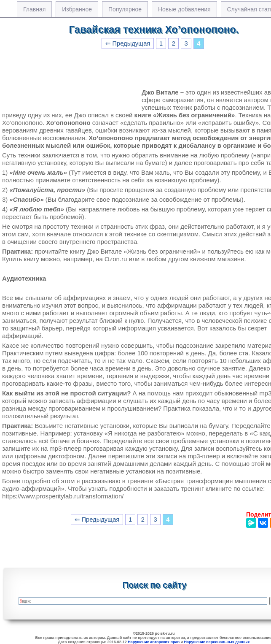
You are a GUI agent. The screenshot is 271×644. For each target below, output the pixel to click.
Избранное (77, 9)
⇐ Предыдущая (128, 43)
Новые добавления (184, 9)
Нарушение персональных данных (217, 642)
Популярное (125, 9)
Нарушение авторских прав (154, 642)
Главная (34, 9)
